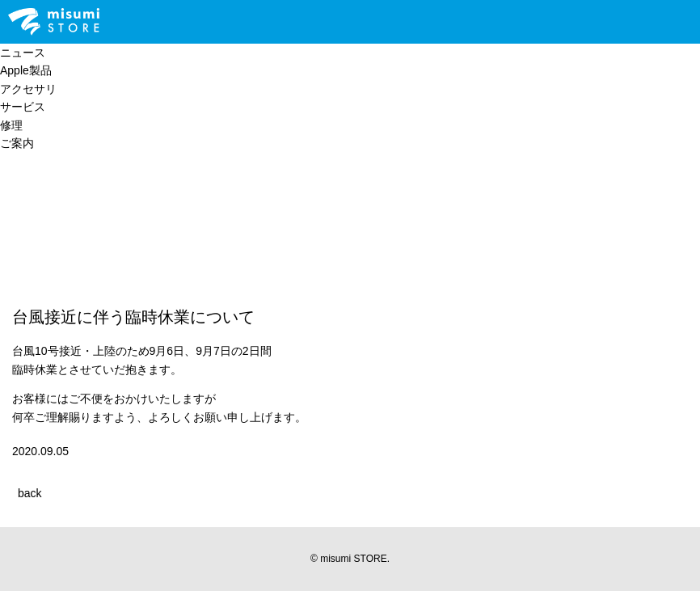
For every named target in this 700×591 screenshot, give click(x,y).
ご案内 (17, 143)
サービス (23, 107)
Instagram (232, 22)
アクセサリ (28, 89)
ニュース (23, 53)
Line (151, 22)
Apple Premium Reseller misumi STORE (54, 22)
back (30, 493)
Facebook (259, 22)
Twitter (205, 22)
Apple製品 (26, 70)
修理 (11, 125)
